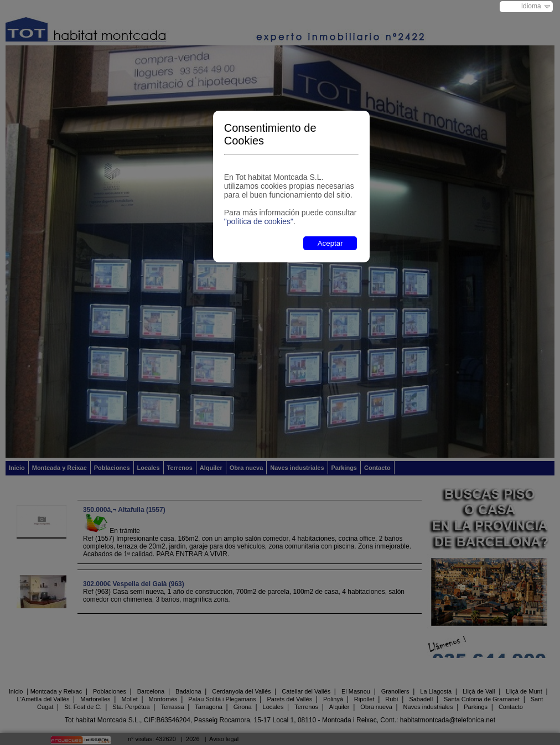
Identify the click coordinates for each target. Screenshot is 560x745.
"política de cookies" (259, 221)
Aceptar (330, 243)
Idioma (531, 6)
